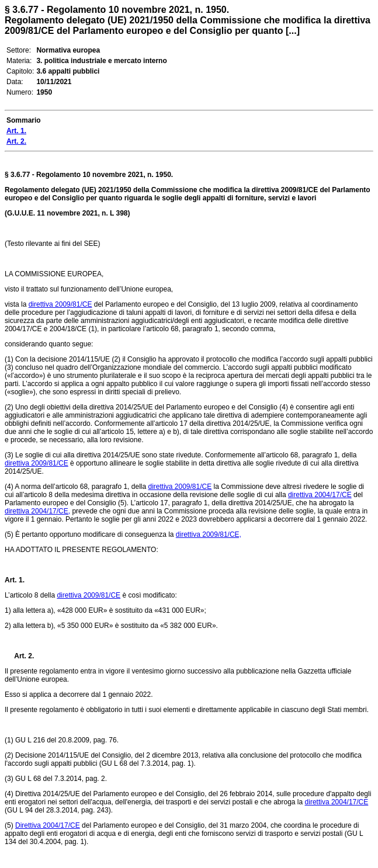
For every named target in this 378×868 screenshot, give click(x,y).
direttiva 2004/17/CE (320, 495)
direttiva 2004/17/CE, (37, 511)
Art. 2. (19, 656)
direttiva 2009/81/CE (60, 304)
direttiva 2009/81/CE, (209, 534)
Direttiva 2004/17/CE (48, 825)
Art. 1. (15, 580)
